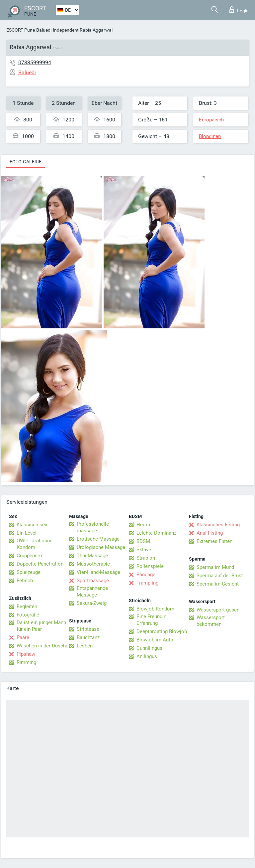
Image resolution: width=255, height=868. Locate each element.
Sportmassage (93, 581)
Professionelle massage (93, 527)
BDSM (143, 541)
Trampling (147, 583)
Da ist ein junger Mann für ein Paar (41, 626)
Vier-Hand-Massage (98, 572)
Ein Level (27, 533)
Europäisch (211, 120)
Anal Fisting (210, 533)
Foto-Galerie (26, 162)
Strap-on (146, 558)
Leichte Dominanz (156, 533)
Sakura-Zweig (92, 603)
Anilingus (147, 656)
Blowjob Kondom (155, 609)
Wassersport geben (218, 610)
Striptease (88, 629)
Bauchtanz (88, 637)
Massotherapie (93, 564)
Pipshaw (26, 654)
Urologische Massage (101, 547)
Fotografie (28, 615)
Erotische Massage (98, 539)
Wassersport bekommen (211, 621)
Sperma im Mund (215, 567)
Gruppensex (30, 556)
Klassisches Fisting (218, 525)
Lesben (85, 646)
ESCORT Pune (21, 30)
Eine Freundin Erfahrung (151, 620)
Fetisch (25, 581)
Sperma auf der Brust (220, 576)
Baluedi (44, 30)
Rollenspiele (150, 566)
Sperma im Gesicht (218, 584)
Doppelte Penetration (40, 564)
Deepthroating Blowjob (162, 631)
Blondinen (210, 136)
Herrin (143, 525)
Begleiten (27, 607)
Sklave (144, 550)
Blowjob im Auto (155, 640)
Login (239, 10)
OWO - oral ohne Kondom (35, 544)
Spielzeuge (29, 572)
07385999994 (35, 62)
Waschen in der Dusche (42, 646)
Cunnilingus (149, 648)
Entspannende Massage (92, 592)
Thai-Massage (92, 556)
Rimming (26, 662)
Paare (23, 637)
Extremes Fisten (214, 541)
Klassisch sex (32, 525)
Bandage (146, 575)
